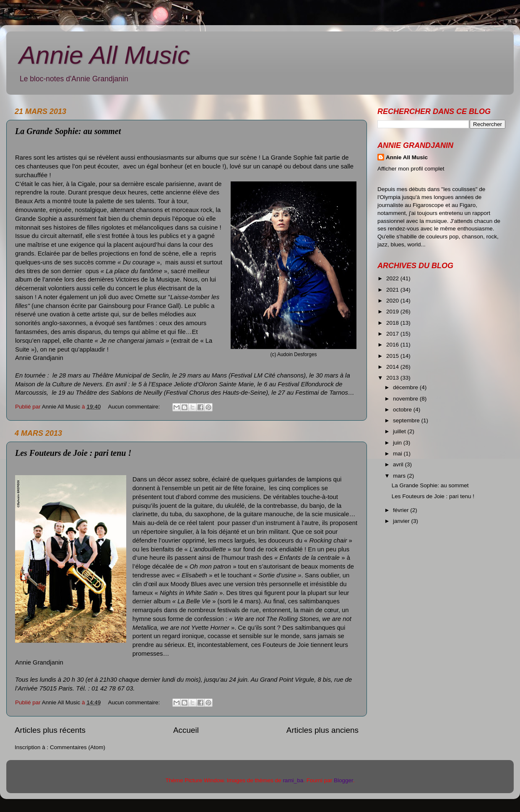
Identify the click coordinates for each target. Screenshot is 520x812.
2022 (393, 278)
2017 (393, 334)
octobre (403, 410)
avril (399, 464)
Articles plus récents (50, 730)
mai (398, 454)
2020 (393, 301)
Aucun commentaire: (135, 407)
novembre (406, 399)
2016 (393, 345)
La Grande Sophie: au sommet (68, 131)
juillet (400, 431)
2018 (393, 323)
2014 (393, 367)
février (402, 510)
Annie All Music (104, 55)
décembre (406, 387)
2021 (393, 290)
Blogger (343, 780)
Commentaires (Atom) (78, 747)
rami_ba (293, 780)
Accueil (186, 730)
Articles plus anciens (322, 730)
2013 (393, 378)
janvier (402, 521)
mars (400, 476)
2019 (393, 312)
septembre (407, 420)
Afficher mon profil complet (411, 169)
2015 (393, 356)
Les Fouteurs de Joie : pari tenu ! (73, 453)
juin (398, 443)
